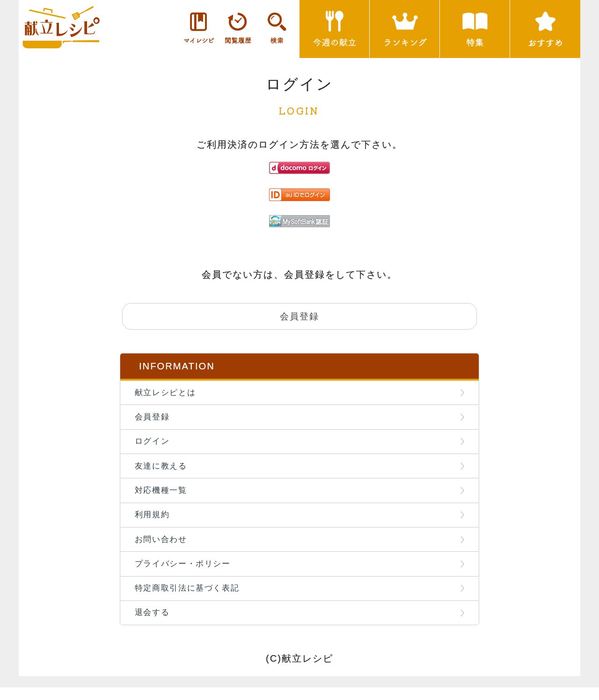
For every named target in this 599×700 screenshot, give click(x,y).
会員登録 (154, 420)
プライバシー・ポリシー (185, 574)
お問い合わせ (163, 548)
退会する (154, 625)
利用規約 (154, 523)
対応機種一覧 (163, 497)
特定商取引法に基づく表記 (189, 599)
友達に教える (163, 472)
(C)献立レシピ (299, 671)
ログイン (154, 446)
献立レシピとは (167, 395)
